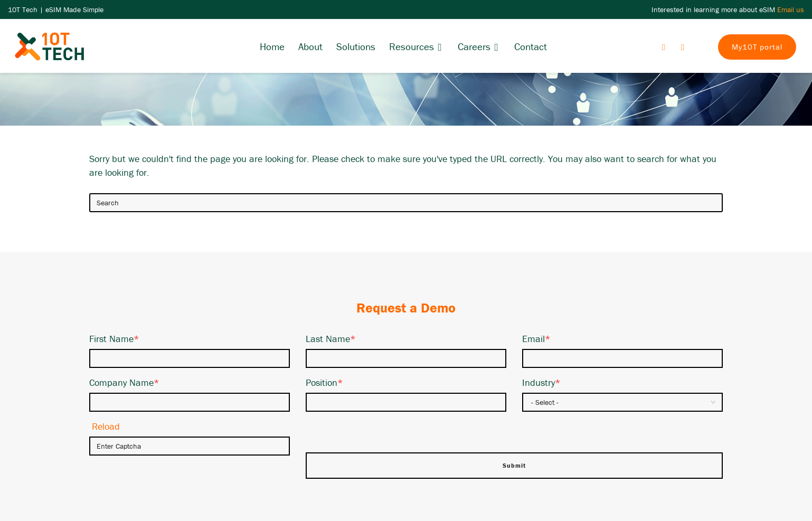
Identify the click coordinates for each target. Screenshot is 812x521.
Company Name (124, 382)
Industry (541, 382)
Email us (791, 10)
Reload (106, 426)
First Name (114, 339)
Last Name (331, 339)
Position (324, 382)
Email (536, 339)
